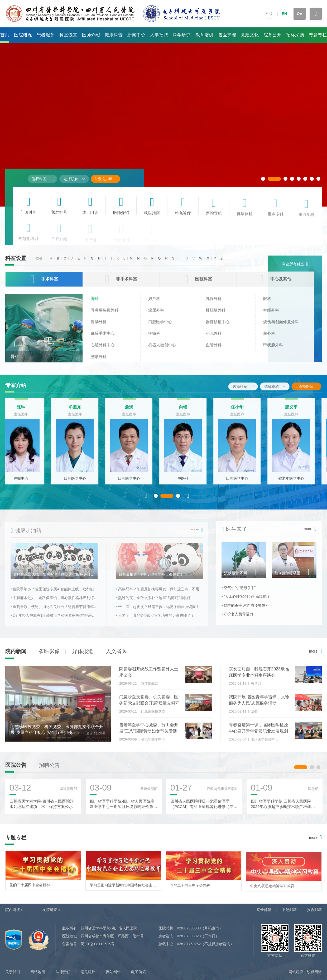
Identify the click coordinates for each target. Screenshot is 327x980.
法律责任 (63, 972)
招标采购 (295, 35)
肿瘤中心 (29, 482)
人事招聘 (159, 35)
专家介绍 (16, 385)
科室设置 (68, 35)
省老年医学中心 (299, 482)
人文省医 (116, 651)
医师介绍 (91, 35)
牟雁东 (83, 411)
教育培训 (204, 35)
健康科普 (114, 35)
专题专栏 (318, 35)
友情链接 (50, 910)
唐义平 (299, 411)
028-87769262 (189, 944)
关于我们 (13, 972)
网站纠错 (113, 972)
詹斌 (137, 411)
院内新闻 (16, 651)
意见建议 (88, 972)
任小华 (245, 411)
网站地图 (38, 972)
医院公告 (16, 768)
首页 (5, 35)
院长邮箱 (264, 910)
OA (300, 14)
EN (284, 14)
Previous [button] (146, 499)
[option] (29, 445)
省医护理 (227, 35)
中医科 (191, 482)
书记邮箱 (289, 910)
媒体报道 (83, 651)
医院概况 (23, 35)
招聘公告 (49, 768)
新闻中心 (136, 35)
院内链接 (13, 910)
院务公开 (272, 35)
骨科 (15, 361)
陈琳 (29, 411)
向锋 (191, 411)
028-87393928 (189, 936)
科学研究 (182, 35)
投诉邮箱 (314, 910)
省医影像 (49, 651)
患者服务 (46, 35)
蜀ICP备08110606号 (98, 944)
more (313, 651)
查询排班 (104, 179)
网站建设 (296, 972)
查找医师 (309, 386)
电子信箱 (138, 972)
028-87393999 (189, 928)
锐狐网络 (314, 972)
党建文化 (250, 35)
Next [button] (188, 499)
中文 (270, 14)
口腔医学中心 (83, 482)
